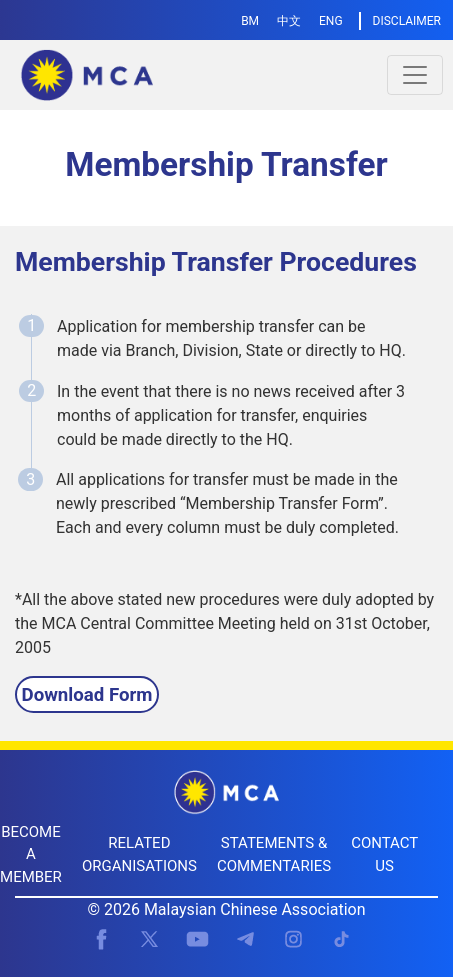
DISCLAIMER (407, 21)
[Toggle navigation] (415, 75)
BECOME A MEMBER (31, 854)
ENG (331, 21)
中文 (289, 21)
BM (250, 21)
